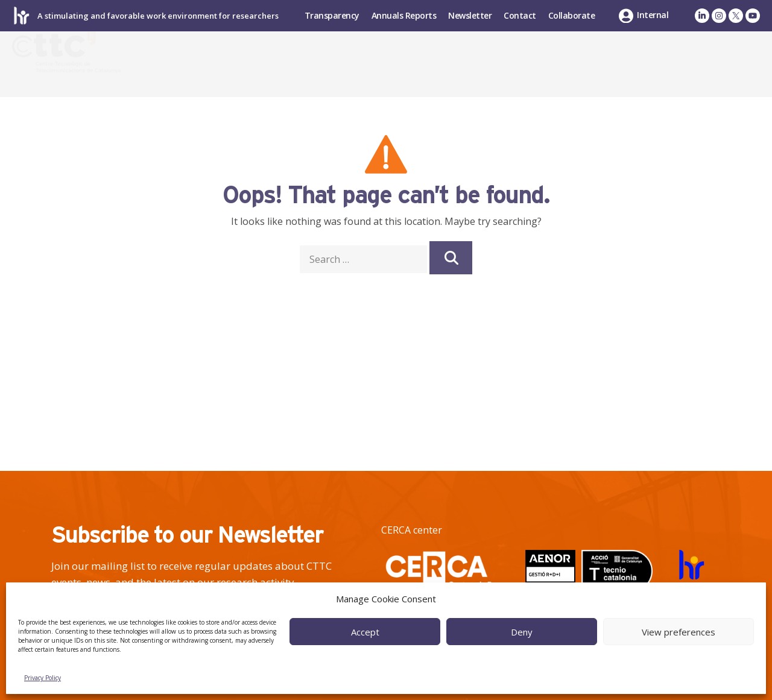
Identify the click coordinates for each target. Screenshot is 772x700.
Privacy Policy (43, 678)
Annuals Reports (404, 15)
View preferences (679, 632)
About (330, 64)
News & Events (691, 64)
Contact (520, 15)
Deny (522, 632)
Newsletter (470, 15)
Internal (653, 15)
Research (413, 64)
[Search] (451, 258)
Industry (506, 64)
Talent (586, 64)
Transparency (332, 15)
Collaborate (572, 15)
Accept (365, 632)
